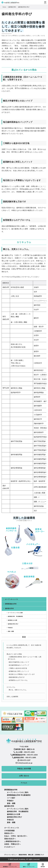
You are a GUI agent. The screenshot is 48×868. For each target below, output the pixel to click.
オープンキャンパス (12, 599)
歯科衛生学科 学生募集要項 (15, 616)
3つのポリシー (10, 847)
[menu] (45, 2)
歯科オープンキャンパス (29, 865)
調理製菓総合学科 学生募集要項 (19, 795)
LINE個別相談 (9, 831)
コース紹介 (11, 798)
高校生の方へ (9, 833)
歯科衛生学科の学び (24, 7)
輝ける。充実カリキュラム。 (18, 690)
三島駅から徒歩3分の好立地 (18, 668)
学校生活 (10, 628)
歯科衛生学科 (12, 7)
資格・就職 (11, 631)
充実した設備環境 (12, 697)
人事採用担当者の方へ (12, 841)
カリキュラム (11, 687)
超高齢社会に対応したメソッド (19, 671)
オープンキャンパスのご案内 (15, 613)
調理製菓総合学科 (11, 604)
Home (5, 7)
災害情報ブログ (39, 855)
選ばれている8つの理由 (14, 654)
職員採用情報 (23, 855)
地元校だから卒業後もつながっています (22, 674)
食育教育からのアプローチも (18, 680)
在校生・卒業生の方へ (12, 844)
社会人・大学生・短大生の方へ (16, 836)
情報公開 (31, 855)
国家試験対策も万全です (17, 677)
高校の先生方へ (10, 839)
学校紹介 (10, 801)
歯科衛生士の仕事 (13, 620)
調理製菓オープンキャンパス (10, 865)
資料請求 (43, 865)
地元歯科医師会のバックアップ (19, 665)
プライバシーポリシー (11, 855)
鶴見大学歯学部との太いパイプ (19, 662)
